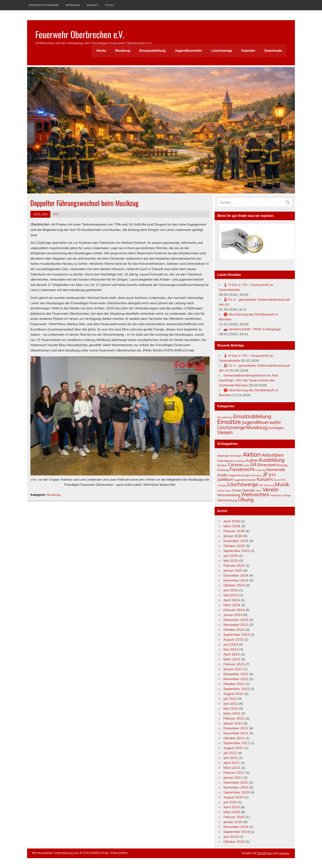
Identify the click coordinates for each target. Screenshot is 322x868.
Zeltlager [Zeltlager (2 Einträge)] (287, 495)
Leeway (284, 853)
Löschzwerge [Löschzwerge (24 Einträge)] (243, 484)
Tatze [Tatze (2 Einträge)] (259, 491)
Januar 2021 (233, 777)
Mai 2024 (231, 595)
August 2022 (233, 694)
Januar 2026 (233, 536)
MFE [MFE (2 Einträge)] (261, 485)
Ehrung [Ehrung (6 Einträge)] (282, 465)
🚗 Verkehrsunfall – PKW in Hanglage (252, 329)
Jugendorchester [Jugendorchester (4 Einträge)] (245, 480)
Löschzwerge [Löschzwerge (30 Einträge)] (231, 427)
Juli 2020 (230, 802)
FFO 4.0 (110, 5)
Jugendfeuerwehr (188, 51)
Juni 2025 (231, 556)
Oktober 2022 (234, 684)
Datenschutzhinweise (44, 5)
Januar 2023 (233, 669)
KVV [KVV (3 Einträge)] (283, 480)
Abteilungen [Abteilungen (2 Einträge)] (236, 456)
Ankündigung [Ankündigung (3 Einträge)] (225, 461)
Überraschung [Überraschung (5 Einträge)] (227, 500)
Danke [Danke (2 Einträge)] (247, 465)
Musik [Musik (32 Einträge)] (282, 484)
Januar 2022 (233, 723)
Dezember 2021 (236, 728)
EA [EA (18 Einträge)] (254, 465)
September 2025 (236, 551)
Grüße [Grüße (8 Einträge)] (222, 475)
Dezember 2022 (236, 674)
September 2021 (236, 743)
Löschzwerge (222, 51)
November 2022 (236, 679)
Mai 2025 (231, 561)
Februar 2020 (234, 817)
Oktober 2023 (234, 630)
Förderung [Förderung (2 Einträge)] (260, 470)
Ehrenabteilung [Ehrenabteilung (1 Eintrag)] (225, 417)
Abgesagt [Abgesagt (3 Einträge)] (223, 456)
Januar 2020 (233, 822)
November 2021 (236, 733)
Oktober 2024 (234, 585)
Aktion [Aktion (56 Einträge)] (252, 454)
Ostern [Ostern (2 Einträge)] (228, 491)
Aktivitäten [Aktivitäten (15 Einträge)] (273, 455)
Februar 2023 (234, 664)
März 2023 (232, 659)
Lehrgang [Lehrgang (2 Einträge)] (222, 485)
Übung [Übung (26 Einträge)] (246, 499)
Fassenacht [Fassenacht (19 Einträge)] (242, 469)
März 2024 (232, 605)
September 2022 (236, 689)
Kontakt (92, 5)
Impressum (73, 5)
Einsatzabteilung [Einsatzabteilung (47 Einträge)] (252, 416)
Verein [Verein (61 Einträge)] (225, 432)
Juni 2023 (231, 644)
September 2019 (236, 832)
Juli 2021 (230, 753)
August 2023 (233, 639)
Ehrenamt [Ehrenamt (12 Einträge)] (267, 465)
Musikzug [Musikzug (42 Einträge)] (257, 427)
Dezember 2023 (236, 620)
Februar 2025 (234, 565)
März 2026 (232, 526)
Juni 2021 (231, 758)
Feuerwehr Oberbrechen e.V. (80, 34)
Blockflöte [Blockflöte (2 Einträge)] (222, 465)
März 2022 (232, 713)
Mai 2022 (231, 708)
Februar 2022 (234, 718)
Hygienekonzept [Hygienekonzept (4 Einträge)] (239, 475)
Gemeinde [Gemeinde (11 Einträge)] (276, 469)
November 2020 (236, 787)
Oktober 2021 (234, 738)
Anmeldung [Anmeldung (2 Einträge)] (239, 461)
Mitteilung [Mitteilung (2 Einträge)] (269, 485)
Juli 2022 (230, 699)
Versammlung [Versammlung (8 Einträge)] (229, 495)
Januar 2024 (233, 615)
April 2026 (232, 521)
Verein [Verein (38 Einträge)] (270, 489)
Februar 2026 (234, 531)
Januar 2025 (233, 570)
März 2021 (232, 768)
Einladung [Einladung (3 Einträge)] (223, 470)
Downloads (273, 51)
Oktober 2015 (234, 842)
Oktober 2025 (234, 546)
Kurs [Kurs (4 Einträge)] (277, 480)
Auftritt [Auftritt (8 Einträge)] (252, 460)
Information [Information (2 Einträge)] (256, 475)
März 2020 (232, 812)
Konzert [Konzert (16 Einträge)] (265, 479)
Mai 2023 (231, 649)
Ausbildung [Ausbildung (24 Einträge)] (272, 460)
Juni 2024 (231, 590)
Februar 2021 (234, 772)
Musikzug (123, 51)
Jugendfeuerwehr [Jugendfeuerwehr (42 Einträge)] (261, 422)
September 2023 (236, 634)
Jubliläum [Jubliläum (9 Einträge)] (225, 479)
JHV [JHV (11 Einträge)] (272, 475)
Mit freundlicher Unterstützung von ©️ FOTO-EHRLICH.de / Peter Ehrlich (80, 853)
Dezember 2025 (236, 541)
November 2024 (236, 580)
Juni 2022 (231, 703)
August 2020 (233, 797)
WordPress (264, 853)
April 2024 (232, 600)
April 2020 (232, 807)
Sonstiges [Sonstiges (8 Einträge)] (276, 428)
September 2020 (236, 792)
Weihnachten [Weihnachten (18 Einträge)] (255, 495)
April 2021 (232, 763)
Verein (101, 51)
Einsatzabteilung (152, 51)
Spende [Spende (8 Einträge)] (249, 490)
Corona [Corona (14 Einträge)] (235, 465)
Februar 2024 (234, 610)
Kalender (248, 51)
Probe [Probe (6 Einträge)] (237, 490)
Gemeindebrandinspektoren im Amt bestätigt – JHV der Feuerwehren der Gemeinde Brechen (248, 380)
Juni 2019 (231, 837)
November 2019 (236, 827)
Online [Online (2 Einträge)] (221, 491)
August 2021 (233, 748)
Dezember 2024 (236, 575)
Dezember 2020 (236, 782)
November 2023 (236, 625)
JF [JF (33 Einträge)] (266, 474)
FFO (56, 214)
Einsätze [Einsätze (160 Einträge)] (229, 422)
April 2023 (232, 654)
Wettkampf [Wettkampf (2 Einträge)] (276, 495)
